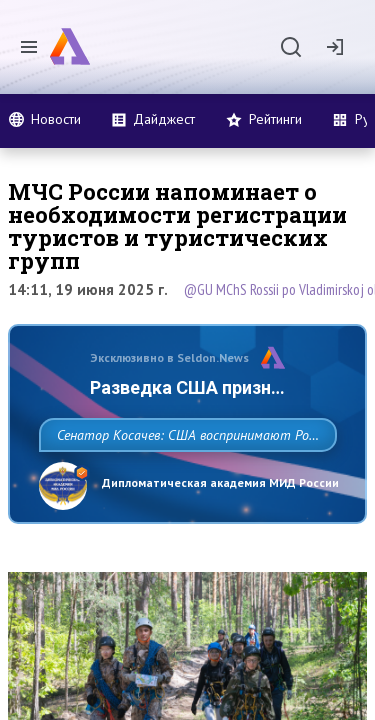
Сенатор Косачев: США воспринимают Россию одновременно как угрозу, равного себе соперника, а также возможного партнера (182, 479)
